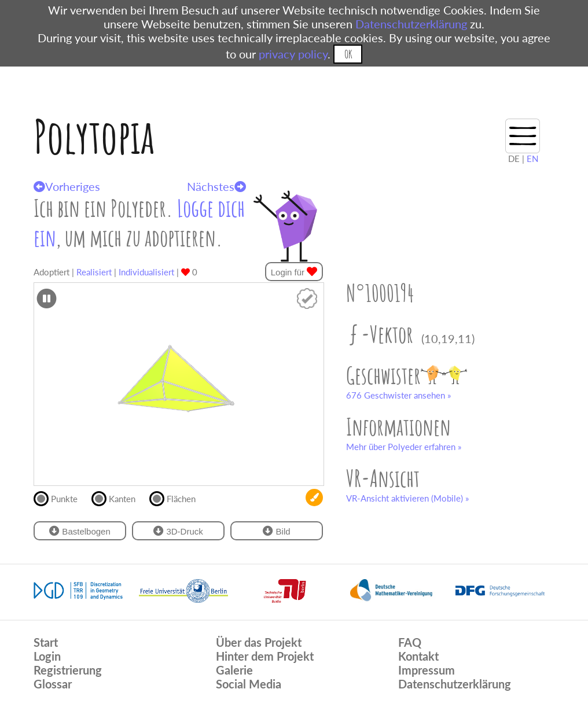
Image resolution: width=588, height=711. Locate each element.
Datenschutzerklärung (411, 24)
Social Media (249, 684)
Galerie (234, 670)
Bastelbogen (80, 531)
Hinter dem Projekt (265, 656)
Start (46, 642)
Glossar (53, 684)
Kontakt (418, 656)
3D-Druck (178, 531)
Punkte (60, 498)
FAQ (410, 642)
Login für (294, 272)
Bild (276, 531)
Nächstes (216, 186)
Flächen (177, 498)
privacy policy (293, 54)
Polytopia (94, 136)
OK (348, 54)
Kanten (118, 498)
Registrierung (68, 670)
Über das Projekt (259, 642)
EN (532, 159)
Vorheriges (67, 186)
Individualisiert (146, 272)
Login (47, 656)
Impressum (427, 670)
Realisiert (94, 272)
